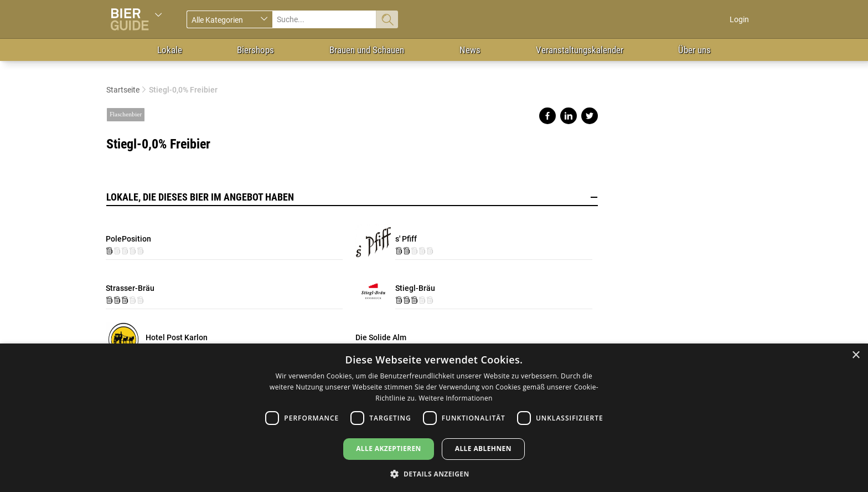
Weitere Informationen (456, 398)
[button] (434, 473)
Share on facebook (547, 116)
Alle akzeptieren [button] (389, 449)
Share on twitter (590, 116)
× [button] (856, 355)
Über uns (694, 50)
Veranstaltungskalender (580, 50)
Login (739, 19)
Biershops (255, 50)
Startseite (123, 90)
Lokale (170, 50)
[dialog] (434, 418)
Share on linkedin (569, 116)
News (470, 50)
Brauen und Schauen (367, 50)
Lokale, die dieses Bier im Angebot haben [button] (352, 197)
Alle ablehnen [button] (483, 449)
